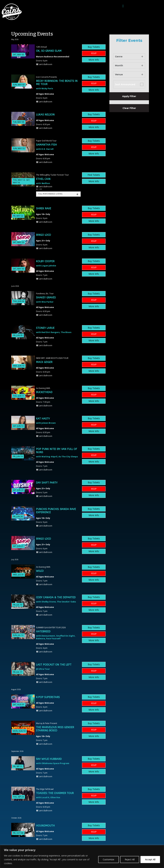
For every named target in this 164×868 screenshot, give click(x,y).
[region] (82, 857)
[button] (123, 6)
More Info (94, 60)
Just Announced (125, 84)
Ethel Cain (43, 179)
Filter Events (129, 41)
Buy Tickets (94, 47)
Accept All (150, 859)
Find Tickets (94, 175)
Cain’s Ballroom (45, 64)
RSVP (94, 53)
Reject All (130, 859)
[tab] (58, 194)
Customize (109, 859)
